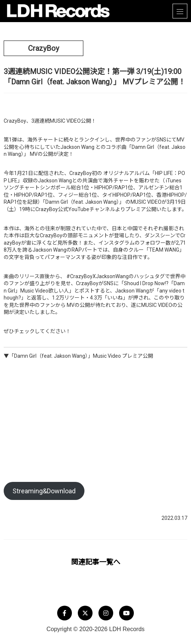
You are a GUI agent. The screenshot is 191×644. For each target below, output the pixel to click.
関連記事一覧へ (96, 562)
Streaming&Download (44, 491)
